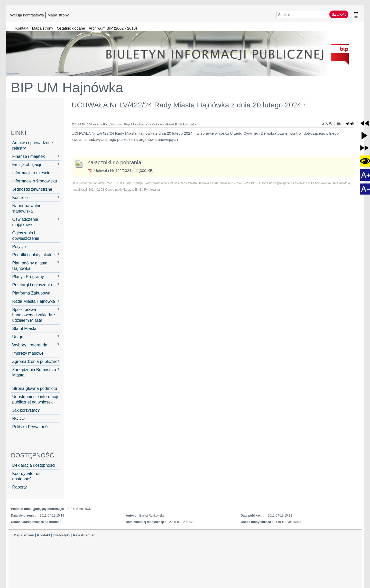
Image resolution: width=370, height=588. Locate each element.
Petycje (19, 246)
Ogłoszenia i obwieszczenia (26, 236)
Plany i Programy (28, 277)
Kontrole (20, 197)
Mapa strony (58, 15)
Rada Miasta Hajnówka (34, 301)
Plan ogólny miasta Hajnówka (30, 266)
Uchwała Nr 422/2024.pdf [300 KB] (121, 171)
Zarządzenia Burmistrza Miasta (34, 372)
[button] (364, 123)
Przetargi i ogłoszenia (32, 285)
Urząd (18, 337)
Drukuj (356, 16)
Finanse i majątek (29, 156)
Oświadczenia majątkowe (25, 222)
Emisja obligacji (27, 164)
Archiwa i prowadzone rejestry (33, 145)
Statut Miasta (24, 328)
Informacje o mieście (31, 173)
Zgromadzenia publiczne (35, 361)
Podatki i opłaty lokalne (34, 255)
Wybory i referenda (30, 345)
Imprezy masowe (28, 353)
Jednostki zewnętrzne (32, 189)
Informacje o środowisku (35, 181)
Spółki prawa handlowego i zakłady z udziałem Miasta (34, 315)
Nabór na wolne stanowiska (27, 208)
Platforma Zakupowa (31, 293)
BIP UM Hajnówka (67, 87)
